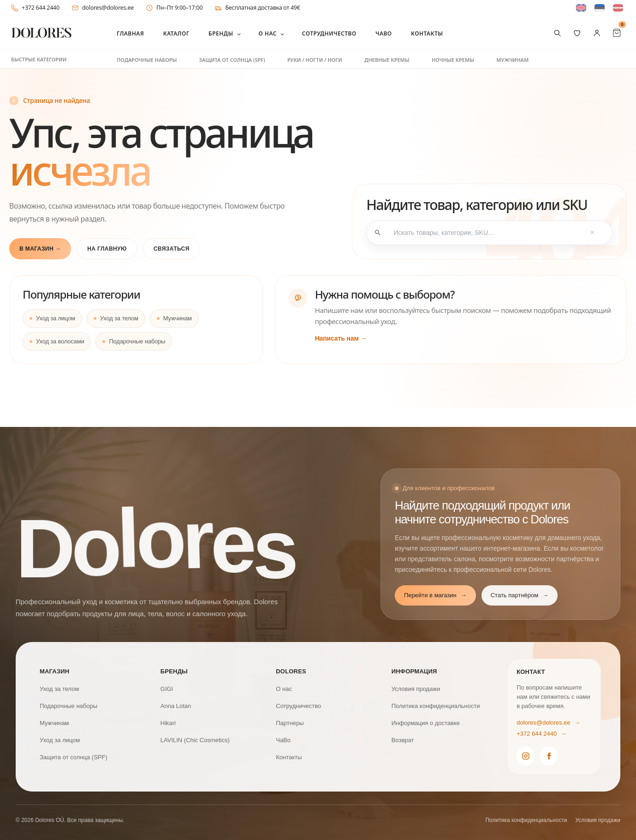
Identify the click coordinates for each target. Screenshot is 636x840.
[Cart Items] (617, 33)
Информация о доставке (426, 723)
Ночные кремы (453, 60)
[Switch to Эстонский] (600, 8)
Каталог (176, 34)
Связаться (172, 249)
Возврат (403, 740)
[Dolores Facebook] (549, 756)
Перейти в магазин (435, 595)
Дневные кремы (387, 60)
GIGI (167, 689)
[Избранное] (577, 33)
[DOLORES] (42, 33)
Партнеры (290, 723)
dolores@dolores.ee (103, 8)
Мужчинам (512, 60)
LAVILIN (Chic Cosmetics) (195, 740)
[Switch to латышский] (618, 8)
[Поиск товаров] (557, 33)
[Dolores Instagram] (526, 756)
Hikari (168, 723)
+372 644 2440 (35, 8)
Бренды (221, 34)
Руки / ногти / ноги (315, 60)
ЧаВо (384, 34)
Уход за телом (119, 318)
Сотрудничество (329, 34)
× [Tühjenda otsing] (592, 233)
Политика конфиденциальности (436, 706)
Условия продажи (416, 689)
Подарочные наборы (147, 60)
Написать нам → (341, 338)
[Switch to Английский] (581, 8)
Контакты (427, 34)
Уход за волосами (60, 341)
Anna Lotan (176, 706)
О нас (267, 34)
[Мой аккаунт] (597, 33)
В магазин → (40, 249)
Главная (130, 34)
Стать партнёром (520, 595)
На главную (107, 249)
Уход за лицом (56, 318)
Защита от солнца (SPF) (232, 60)
